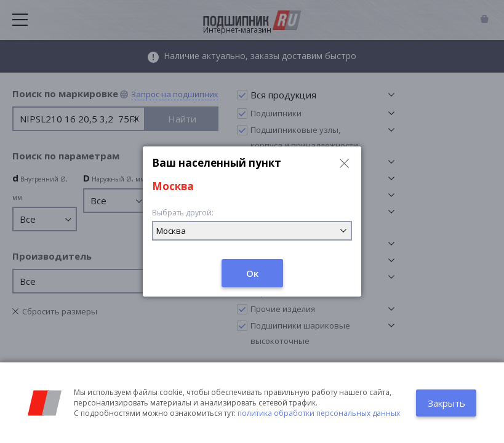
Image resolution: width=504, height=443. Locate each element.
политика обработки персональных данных (319, 413)
